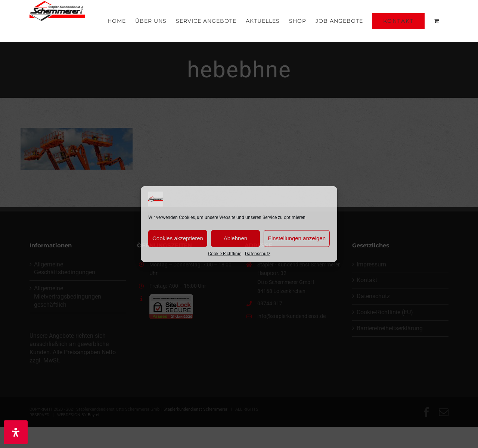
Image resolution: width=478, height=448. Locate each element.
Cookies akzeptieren (178, 238)
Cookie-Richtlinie (225, 253)
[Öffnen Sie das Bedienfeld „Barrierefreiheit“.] (16, 432)
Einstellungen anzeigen (297, 238)
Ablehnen (235, 238)
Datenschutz (258, 253)
